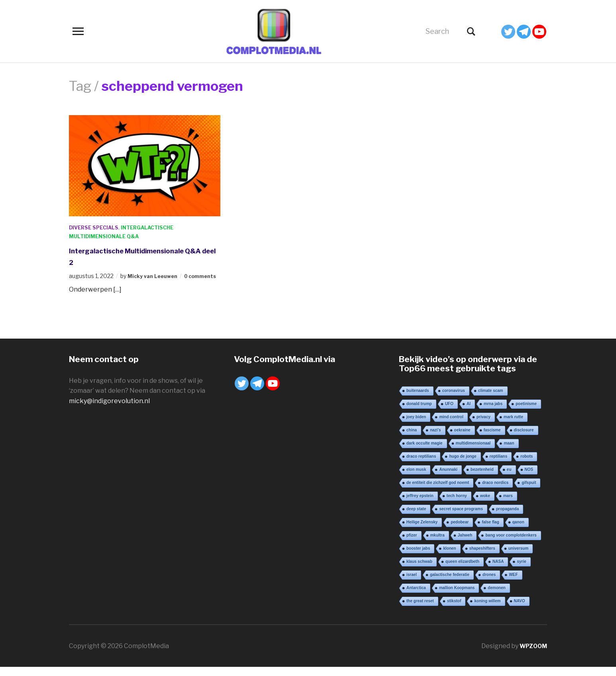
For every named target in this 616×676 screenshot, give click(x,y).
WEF (513, 583)
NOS (529, 478)
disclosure (524, 439)
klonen (449, 557)
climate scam (491, 399)
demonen (496, 597)
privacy (484, 426)
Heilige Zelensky (422, 531)
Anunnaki (448, 478)
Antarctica (416, 597)
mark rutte (513, 426)
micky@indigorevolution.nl (109, 410)
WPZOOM (532, 655)
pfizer (412, 544)
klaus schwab (419, 570)
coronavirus (454, 399)
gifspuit (529, 491)
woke (485, 505)
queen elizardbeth (462, 570)
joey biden (416, 426)
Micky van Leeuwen (155, 276)
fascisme (492, 439)
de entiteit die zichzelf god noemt (438, 491)
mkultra (437, 544)
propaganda (507, 518)
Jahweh (465, 544)
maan (509, 452)
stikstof (454, 610)
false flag (490, 531)
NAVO (520, 610)
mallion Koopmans (457, 597)
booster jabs (418, 557)
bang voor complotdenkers (511, 544)
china (412, 439)
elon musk (416, 478)
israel (412, 583)
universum (519, 557)
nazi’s (435, 439)
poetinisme (526, 412)
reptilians (498, 465)
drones (489, 583)
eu (509, 478)
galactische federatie (450, 583)
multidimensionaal (473, 452)
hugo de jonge (463, 465)
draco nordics (495, 491)
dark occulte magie (425, 452)
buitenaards (418, 399)
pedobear (460, 531)
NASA (498, 570)
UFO (449, 412)
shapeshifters (482, 557)
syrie (521, 570)
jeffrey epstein (420, 505)
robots (527, 465)
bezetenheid (482, 478)
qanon (518, 531)
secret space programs (461, 518)
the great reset (420, 610)
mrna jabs (493, 412)
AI (469, 412)
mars (508, 505)
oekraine (462, 439)
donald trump (419, 412)
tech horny (457, 505)
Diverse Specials (97, 227)
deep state (416, 518)
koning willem (487, 610)
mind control (451, 426)
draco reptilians (421, 465)
